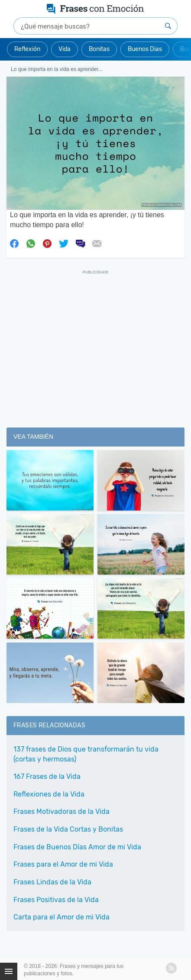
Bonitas (99, 49)
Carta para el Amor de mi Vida (62, 917)
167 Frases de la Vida (47, 776)
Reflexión (27, 49)
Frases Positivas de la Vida (56, 900)
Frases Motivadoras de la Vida (62, 811)
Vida (65, 49)
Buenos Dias (145, 49)
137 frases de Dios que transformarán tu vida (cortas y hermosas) (86, 754)
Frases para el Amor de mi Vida (63, 864)
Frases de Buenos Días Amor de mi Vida (77, 847)
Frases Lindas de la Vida (52, 882)
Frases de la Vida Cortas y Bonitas (68, 829)
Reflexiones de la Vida (49, 794)
